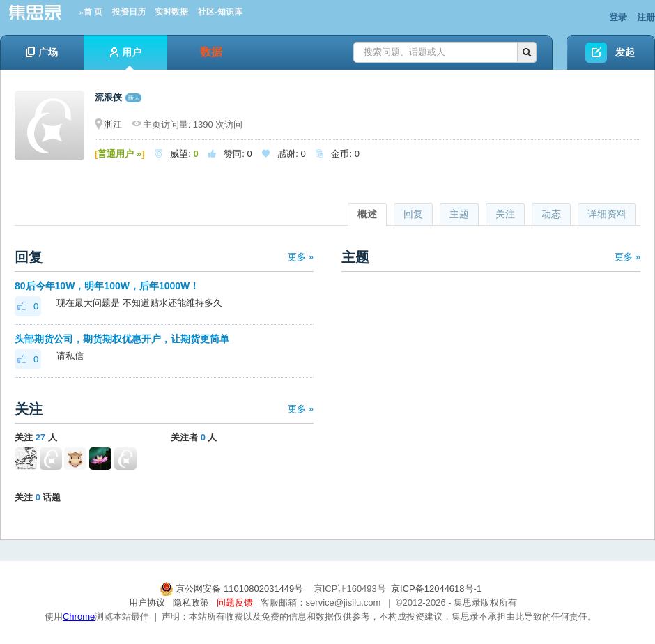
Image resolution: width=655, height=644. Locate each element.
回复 (413, 214)
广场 (42, 52)
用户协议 (147, 603)
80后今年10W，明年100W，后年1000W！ (108, 286)
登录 (618, 17)
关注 (505, 214)
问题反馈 (235, 603)
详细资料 (607, 214)
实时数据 (171, 12)
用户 (126, 58)
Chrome (79, 616)
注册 (646, 17)
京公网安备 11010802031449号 (233, 589)
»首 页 (91, 12)
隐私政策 (191, 603)
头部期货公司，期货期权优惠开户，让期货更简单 (122, 339)
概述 (367, 214)
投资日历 (129, 12)
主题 (459, 214)
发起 (625, 52)
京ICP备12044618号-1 (436, 589)
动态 (551, 214)
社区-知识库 (220, 12)
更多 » (301, 257)
